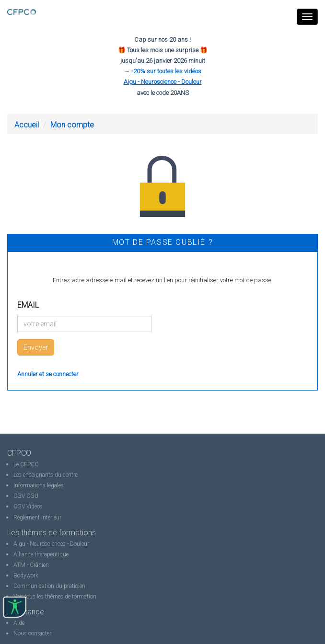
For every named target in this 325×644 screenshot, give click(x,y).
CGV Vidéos (28, 506)
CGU (32, 496)
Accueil (27, 125)
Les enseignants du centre (46, 475)
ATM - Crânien (31, 565)
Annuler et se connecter (48, 374)
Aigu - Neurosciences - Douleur (51, 544)
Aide (19, 623)
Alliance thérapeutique (41, 554)
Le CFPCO (26, 464)
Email (28, 305)
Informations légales (39, 485)
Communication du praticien (49, 586)
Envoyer (36, 347)
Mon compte (72, 125)
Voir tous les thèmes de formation (55, 597)
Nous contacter (32, 633)
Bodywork (26, 575)
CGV (19, 496)
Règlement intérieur (37, 517)
